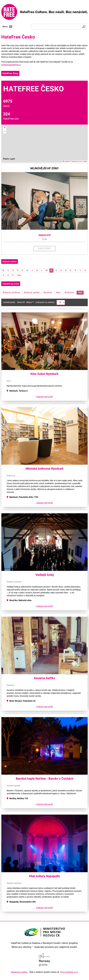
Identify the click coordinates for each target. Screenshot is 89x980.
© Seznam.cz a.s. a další (79, 161)
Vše (19, 275)
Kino (58, 293)
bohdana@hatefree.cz (11, 65)
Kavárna (48, 293)
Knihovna (69, 293)
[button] (5, 128)
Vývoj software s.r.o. (69, 972)
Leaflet (66, 161)
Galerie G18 (44, 235)
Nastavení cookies (19, 972)
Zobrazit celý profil (44, 397)
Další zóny (45, 248)
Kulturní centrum (11, 293)
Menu (8, 27)
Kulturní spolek (32, 293)
